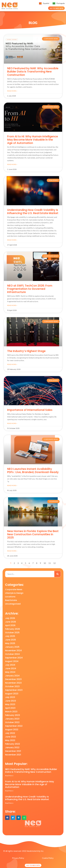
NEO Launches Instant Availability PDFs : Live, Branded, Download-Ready (33, 470)
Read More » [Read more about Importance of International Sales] (12, 423)
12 (54, 563)
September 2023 (14, 690)
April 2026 (10, 625)
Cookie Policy (48, 858)
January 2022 (12, 747)
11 (50, 563)
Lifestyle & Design (14, 593)
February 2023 (13, 715)
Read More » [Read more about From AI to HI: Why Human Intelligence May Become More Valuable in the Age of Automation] (12, 164)
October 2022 (12, 722)
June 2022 (11, 737)
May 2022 (10, 740)
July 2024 (10, 665)
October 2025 (12, 633)
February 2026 (13, 629)
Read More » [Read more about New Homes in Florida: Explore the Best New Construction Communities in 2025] (12, 551)
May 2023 (10, 704)
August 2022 (12, 730)
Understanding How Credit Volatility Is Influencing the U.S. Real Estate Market (33, 212)
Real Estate (11, 600)
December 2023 (13, 679)
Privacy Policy (18, 858)
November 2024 (13, 651)
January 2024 (12, 676)
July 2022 (10, 733)
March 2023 (11, 712)
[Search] (58, 574)
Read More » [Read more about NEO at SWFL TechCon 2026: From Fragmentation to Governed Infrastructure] (12, 305)
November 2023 (13, 683)
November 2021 (13, 755)
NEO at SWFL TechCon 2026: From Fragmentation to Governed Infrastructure (30, 289)
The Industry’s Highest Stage (26, 351)
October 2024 (12, 654)
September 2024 (14, 658)
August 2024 (12, 661)
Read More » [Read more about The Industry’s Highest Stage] (12, 364)
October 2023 (12, 686)
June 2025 (11, 640)
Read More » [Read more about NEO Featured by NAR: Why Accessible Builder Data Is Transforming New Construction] (12, 91)
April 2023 (10, 708)
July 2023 (10, 697)
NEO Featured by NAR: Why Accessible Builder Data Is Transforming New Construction (33, 72)
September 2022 (14, 726)
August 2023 (12, 694)
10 (45, 563)
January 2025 (12, 647)
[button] (7, 818)
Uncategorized (13, 604)
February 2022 (13, 744)
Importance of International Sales (30, 410)
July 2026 (10, 618)
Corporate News (14, 589)
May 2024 (10, 672)
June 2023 (11, 701)
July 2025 (10, 636)
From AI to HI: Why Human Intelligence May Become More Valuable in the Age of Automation (33, 140)
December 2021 (13, 751)
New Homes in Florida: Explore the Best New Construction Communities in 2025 (33, 534)
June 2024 (11, 668)
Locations (10, 597)
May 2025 (10, 643)
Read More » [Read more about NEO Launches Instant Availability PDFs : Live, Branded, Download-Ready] (12, 485)
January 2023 (12, 719)
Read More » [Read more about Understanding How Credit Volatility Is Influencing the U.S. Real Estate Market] (12, 240)
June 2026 (11, 622)
